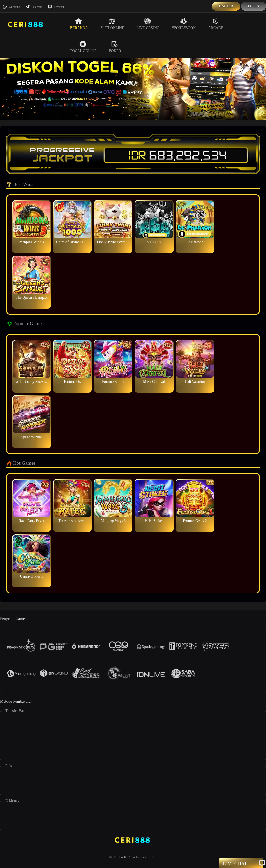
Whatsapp (11, 7)
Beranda (79, 24)
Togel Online (83, 47)
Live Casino (148, 24)
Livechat (56, 7)
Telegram (34, 7)
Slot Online (112, 24)
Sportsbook (184, 24)
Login (254, 6)
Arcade (216, 24)
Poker (115, 47)
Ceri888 (123, 857)
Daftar (226, 6)
